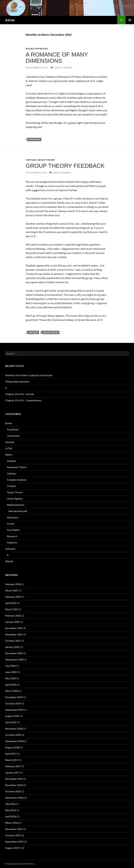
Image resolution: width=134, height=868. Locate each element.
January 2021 (12, 647)
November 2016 (14, 785)
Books (30, 49)
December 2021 (14, 628)
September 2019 (14, 710)
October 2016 (13, 791)
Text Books (13, 436)
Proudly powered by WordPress (20, 864)
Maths (9, 455)
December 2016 (14, 779)
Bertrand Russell (18, 511)
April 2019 (11, 722)
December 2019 (14, 697)
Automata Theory (17, 467)
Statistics (12, 542)
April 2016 (11, 816)
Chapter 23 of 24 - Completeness (23, 400)
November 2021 (14, 634)
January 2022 (12, 622)
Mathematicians (16, 505)
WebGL (9, 561)
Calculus (12, 473)
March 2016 (12, 823)
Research (12, 536)
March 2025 (12, 590)
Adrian (10, 20)
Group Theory (46, 160)
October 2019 (13, 703)
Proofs (11, 524)
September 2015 (14, 842)
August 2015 (12, 848)
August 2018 (12, 747)
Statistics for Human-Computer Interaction (29, 375)
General (10, 442)
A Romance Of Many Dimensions (57, 58)
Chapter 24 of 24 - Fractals (20, 394)
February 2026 (13, 584)
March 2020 (12, 691)
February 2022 (13, 616)
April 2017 (11, 754)
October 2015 (13, 835)
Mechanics (13, 517)
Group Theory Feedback (65, 166)
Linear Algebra (15, 499)
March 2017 (12, 760)
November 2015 (14, 829)
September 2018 (14, 741)
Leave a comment (63, 68)
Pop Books (41, 49)
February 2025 (13, 597)
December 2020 (14, 653)
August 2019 (12, 716)
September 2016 (14, 798)
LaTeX (9, 448)
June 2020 (11, 672)
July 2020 (10, 666)
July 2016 (10, 804)
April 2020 (11, 685)
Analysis (12, 461)
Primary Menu (130, 20)
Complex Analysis (17, 480)
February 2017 (13, 766)
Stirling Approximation (17, 382)
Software (10, 549)
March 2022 (12, 609)
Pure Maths (13, 530)
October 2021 (13, 641)
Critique (31, 160)
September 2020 (14, 660)
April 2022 (11, 603)
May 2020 (11, 678)
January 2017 (12, 773)
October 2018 (13, 735)
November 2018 (14, 729)
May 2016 (11, 810)
